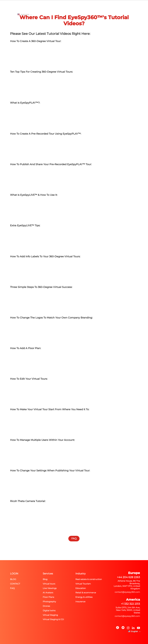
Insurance (80, 602)
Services (48, 574)
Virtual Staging (50, 615)
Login (121, 11)
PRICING (89, 11)
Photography (56, 11)
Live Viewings (50, 588)
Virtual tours (49, 584)
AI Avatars (48, 593)
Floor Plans (48, 597)
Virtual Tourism (83, 584)
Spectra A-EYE (36, 11)
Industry (81, 574)
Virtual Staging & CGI (53, 619)
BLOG (110, 11)
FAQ (100, 11)
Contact (15, 584)
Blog (13, 579)
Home (20, 11)
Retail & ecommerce (86, 593)
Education (81, 588)
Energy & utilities (84, 597)
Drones (46, 606)
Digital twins (49, 610)
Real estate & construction (89, 579)
